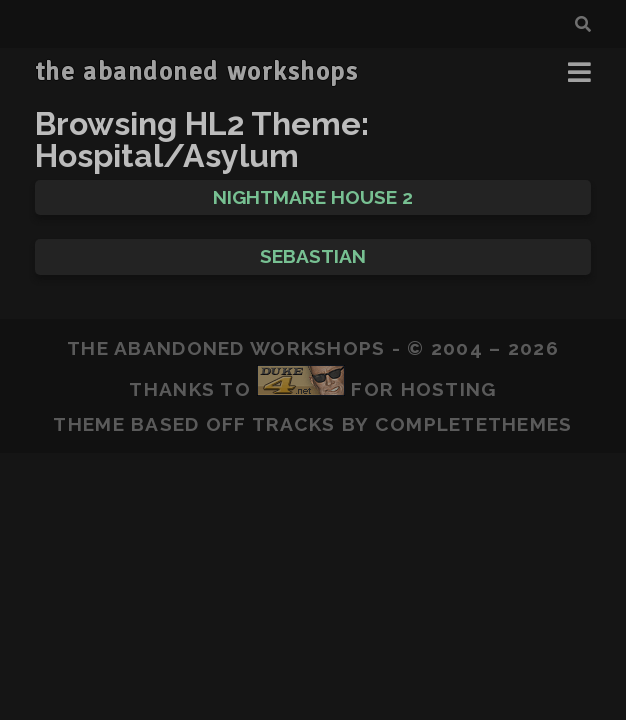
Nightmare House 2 (313, 197)
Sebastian (313, 256)
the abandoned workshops (197, 72)
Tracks (294, 424)
